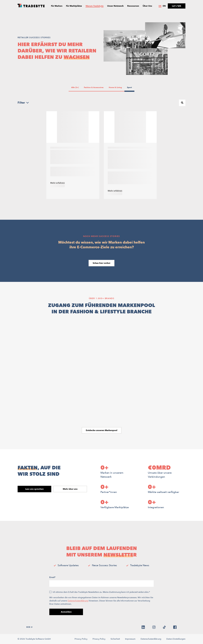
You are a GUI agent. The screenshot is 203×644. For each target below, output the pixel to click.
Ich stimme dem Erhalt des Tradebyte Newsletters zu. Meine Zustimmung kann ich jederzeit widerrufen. (101, 592)
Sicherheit (115, 639)
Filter (23, 103)
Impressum (130, 639)
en (164, 6)
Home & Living (115, 87)
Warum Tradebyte (95, 6)
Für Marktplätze (74, 6)
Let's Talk (177, 6)
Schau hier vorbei (102, 263)
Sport (130, 87)
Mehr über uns (70, 489)
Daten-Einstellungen (176, 639)
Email (52, 577)
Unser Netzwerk (115, 6)
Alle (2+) (75, 87)
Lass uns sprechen (34, 489)
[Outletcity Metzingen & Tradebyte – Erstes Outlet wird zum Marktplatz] (73, 155)
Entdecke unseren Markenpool (102, 430)
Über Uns (147, 6)
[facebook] (175, 627)
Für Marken (57, 6)
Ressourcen (133, 6)
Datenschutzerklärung (78, 601)
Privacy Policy (81, 639)
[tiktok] (164, 627)
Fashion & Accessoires (94, 87)
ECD (29, 627)
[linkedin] (143, 627)
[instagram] (154, 627)
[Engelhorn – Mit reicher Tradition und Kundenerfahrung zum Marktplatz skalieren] (130, 155)
